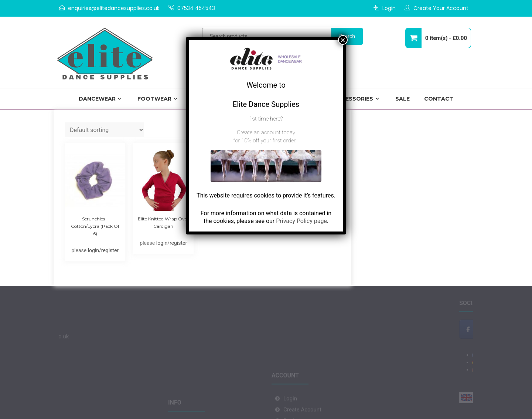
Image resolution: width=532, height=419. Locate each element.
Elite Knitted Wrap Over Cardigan (163, 222)
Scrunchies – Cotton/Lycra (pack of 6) (95, 226)
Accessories (353, 99)
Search (347, 36)
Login (389, 8)
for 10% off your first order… (266, 141)
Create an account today (266, 132)
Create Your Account (441, 8)
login (93, 250)
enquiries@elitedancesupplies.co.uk (114, 8)
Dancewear (97, 99)
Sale (403, 99)
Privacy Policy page (301, 221)
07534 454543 (196, 8)
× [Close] (343, 40)
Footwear (154, 99)
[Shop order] (104, 130)
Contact (439, 99)
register (110, 250)
